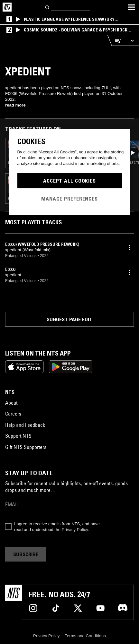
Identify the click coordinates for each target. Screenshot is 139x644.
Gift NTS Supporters (26, 447)
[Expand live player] (132, 41)
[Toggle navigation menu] (131, 7)
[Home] (7, 7)
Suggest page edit (69, 319)
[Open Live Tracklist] (116, 41)
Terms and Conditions (85, 636)
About (11, 403)
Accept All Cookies (69, 181)
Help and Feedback (25, 425)
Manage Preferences (69, 199)
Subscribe (26, 554)
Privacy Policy (75, 530)
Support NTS (18, 436)
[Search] (48, 7)
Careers (13, 414)
